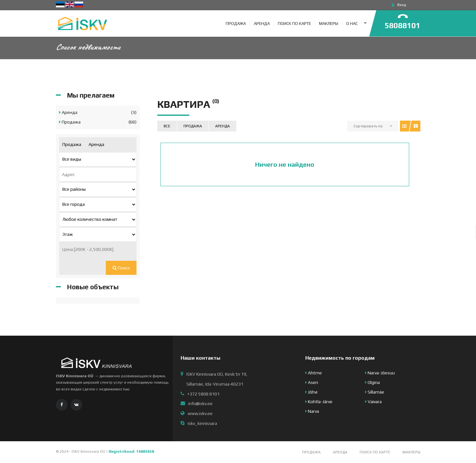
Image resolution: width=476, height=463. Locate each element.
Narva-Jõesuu (380, 373)
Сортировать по (368, 126)
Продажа (193, 126)
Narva (312, 411)
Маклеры (411, 452)
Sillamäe (375, 392)
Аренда (222, 126)
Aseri (312, 382)
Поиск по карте (375, 452)
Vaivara (373, 402)
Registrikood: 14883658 (131, 451)
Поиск (121, 268)
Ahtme (314, 373)
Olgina (372, 382)
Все (167, 126)
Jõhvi (311, 392)
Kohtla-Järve (319, 402)
